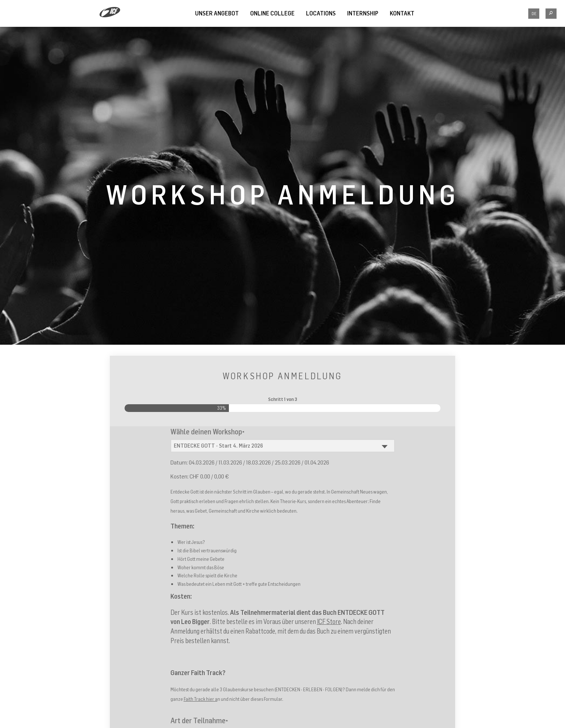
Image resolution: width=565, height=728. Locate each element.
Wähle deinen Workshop (208, 432)
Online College (272, 13)
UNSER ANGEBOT (217, 13)
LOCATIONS (321, 13)
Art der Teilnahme (199, 720)
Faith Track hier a (201, 699)
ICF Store (329, 621)
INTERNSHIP (363, 13)
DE (534, 13)
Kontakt (402, 13)
